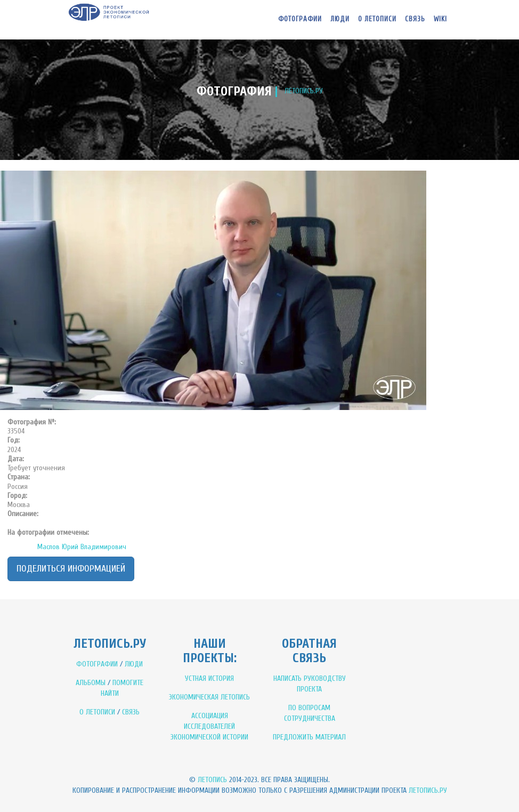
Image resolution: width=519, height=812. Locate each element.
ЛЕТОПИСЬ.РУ (304, 91)
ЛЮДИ (134, 664)
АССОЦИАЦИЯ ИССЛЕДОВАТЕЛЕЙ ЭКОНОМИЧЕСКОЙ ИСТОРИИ (209, 726)
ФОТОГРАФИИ (97, 664)
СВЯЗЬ (131, 712)
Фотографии (300, 19)
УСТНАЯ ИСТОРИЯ (209, 678)
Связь (415, 19)
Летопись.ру (428, 790)
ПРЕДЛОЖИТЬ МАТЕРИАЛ (309, 737)
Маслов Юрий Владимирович (82, 547)
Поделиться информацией (71, 569)
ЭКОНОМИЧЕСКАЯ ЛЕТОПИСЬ (209, 697)
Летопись (212, 780)
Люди (340, 19)
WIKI (440, 19)
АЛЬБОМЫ (91, 683)
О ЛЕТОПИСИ (97, 712)
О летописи (377, 19)
